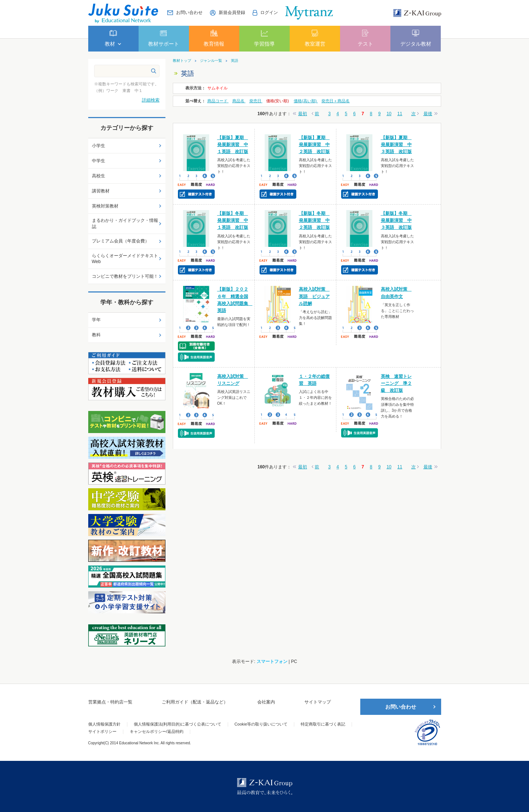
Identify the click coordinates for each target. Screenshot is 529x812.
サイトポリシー (102, 731)
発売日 (256, 101)
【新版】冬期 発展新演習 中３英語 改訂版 (396, 220)
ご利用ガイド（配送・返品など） (195, 702)
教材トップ (182, 61)
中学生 (99, 161)
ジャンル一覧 (211, 61)
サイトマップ (318, 702)
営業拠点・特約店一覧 (110, 702)
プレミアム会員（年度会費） (121, 241)
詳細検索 (151, 100)
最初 (303, 114)
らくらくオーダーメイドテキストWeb (125, 259)
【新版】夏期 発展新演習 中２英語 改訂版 (314, 145)
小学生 (99, 146)
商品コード (218, 101)
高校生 (99, 176)
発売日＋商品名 (335, 101)
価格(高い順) (306, 101)
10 (389, 114)
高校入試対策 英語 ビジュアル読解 (314, 296)
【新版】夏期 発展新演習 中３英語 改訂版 (396, 145)
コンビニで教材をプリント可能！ (125, 276)
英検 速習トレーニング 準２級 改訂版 (396, 383)
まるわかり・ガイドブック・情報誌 (125, 224)
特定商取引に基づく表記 (323, 724)
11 (400, 114)
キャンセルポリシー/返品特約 (157, 731)
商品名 (239, 101)
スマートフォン (272, 662)
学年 (96, 320)
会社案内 (266, 702)
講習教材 (101, 191)
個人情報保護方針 (104, 724)
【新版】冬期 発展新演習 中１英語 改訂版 (233, 220)
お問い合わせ (401, 707)
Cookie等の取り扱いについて (261, 724)
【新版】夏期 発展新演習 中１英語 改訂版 (233, 145)
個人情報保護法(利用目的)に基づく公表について (178, 724)
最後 (428, 114)
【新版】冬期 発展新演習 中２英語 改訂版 (314, 220)
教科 (96, 335)
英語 (235, 61)
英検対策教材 (105, 206)
